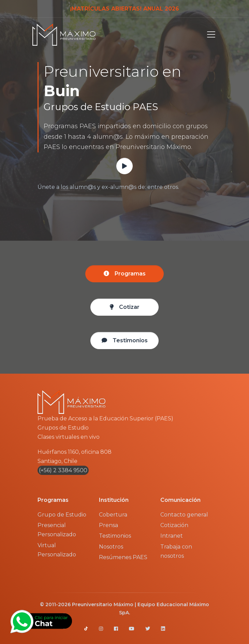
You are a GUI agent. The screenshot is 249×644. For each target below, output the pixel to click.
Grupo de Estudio (62, 515)
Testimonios (115, 536)
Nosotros (111, 547)
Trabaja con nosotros (176, 551)
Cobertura (113, 515)
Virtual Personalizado (57, 550)
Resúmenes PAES (123, 557)
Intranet (172, 536)
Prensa (108, 525)
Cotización (174, 525)
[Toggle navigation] (209, 34)
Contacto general (184, 515)
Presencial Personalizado (57, 530)
